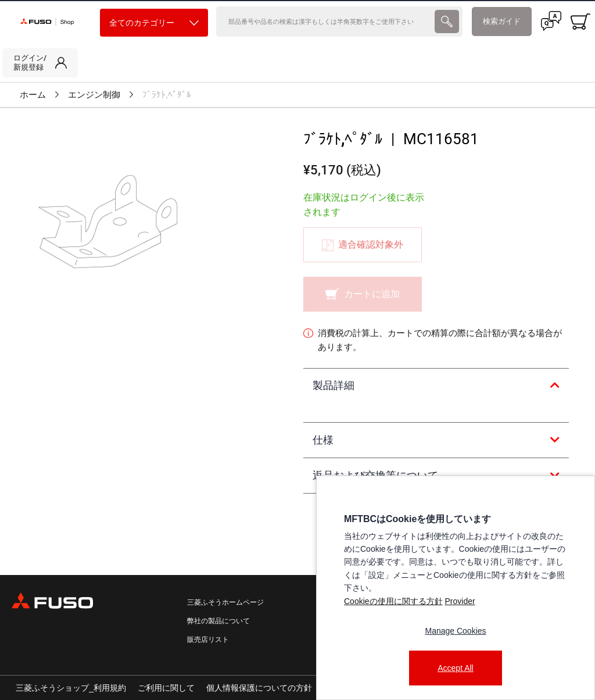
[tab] (436, 386)
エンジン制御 (94, 95)
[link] (40, 63)
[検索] (324, 22)
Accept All (455, 668)
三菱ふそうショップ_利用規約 (71, 688)
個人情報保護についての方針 (259, 688)
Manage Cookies (455, 631)
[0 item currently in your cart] (580, 22)
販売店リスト (208, 640)
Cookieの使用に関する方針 (393, 601)
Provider (460, 601)
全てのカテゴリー (154, 23)
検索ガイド (502, 21)
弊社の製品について (218, 621)
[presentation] (447, 22)
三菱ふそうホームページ (225, 602)
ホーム (33, 95)
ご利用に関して (166, 688)
